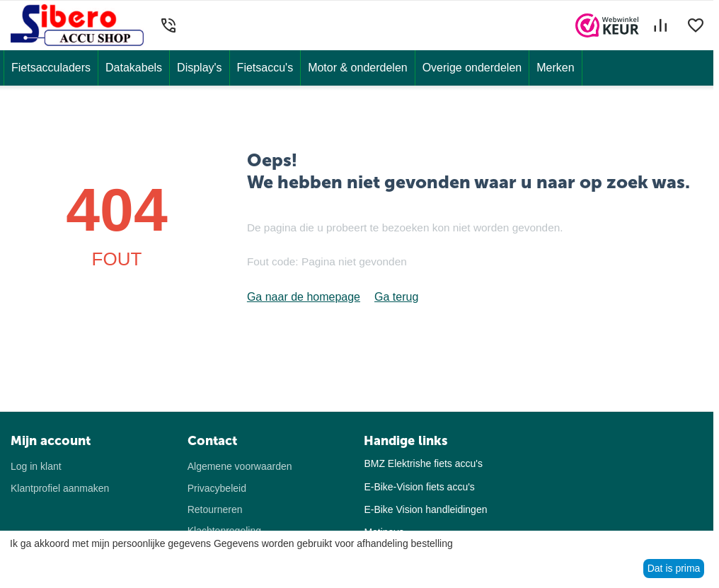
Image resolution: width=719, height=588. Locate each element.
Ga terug (396, 297)
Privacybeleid (217, 488)
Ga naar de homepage (304, 297)
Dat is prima (674, 568)
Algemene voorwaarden (240, 466)
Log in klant (36, 466)
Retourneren (215, 509)
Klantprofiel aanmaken (60, 488)
